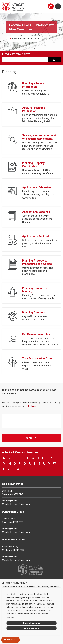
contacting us (31, 406)
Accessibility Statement (49, 586)
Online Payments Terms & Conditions (19, 586)
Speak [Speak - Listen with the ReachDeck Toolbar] (10, 640)
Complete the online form (25, 39)
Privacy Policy (19, 583)
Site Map (6, 583)
